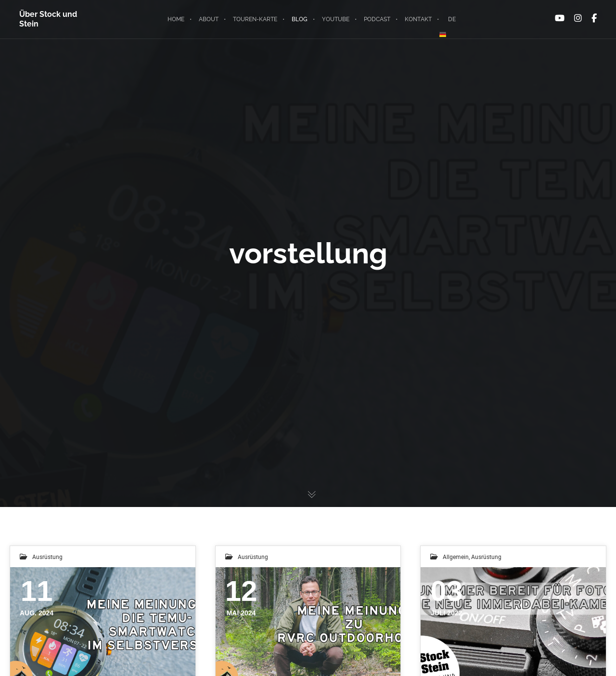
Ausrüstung (47, 557)
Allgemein (456, 557)
